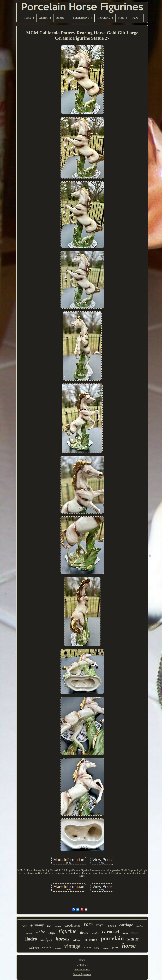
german (58, 948)
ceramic (47, 947)
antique (46, 939)
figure (84, 932)
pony (115, 947)
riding (97, 948)
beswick (95, 933)
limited (112, 926)
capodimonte (72, 926)
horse (129, 946)
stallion (140, 926)
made (87, 947)
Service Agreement (82, 974)
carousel (110, 932)
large (52, 932)
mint (135, 932)
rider (24, 926)
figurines (29, 934)
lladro (31, 939)
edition (77, 940)
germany (37, 925)
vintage (72, 946)
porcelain (112, 938)
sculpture (34, 948)
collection (91, 940)
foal (49, 926)
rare (88, 924)
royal (100, 925)
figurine (68, 931)
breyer (58, 926)
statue (133, 939)
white (40, 932)
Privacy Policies (82, 970)
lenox (125, 933)
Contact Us (82, 965)
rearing (106, 948)
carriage (126, 925)
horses (63, 939)
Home (82, 960)
